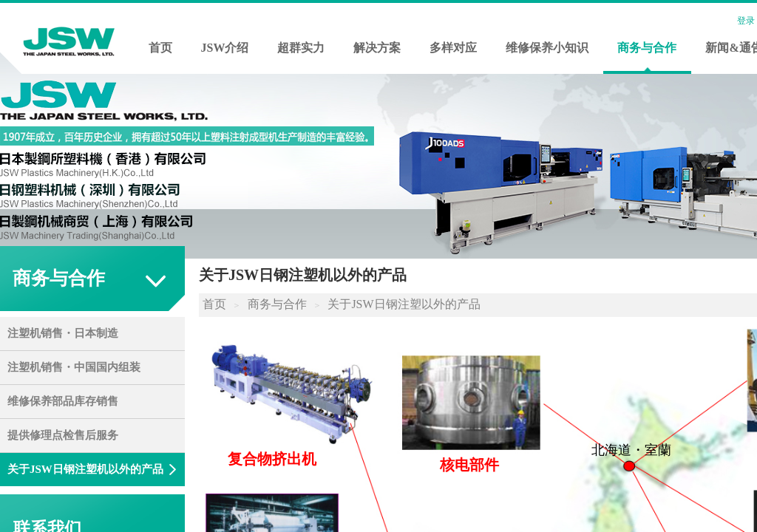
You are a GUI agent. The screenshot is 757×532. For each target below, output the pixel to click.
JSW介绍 (225, 48)
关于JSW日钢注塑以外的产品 (404, 304)
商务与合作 (647, 48)
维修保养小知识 (547, 48)
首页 (160, 48)
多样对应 (453, 48)
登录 (746, 21)
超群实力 (301, 48)
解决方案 (377, 48)
